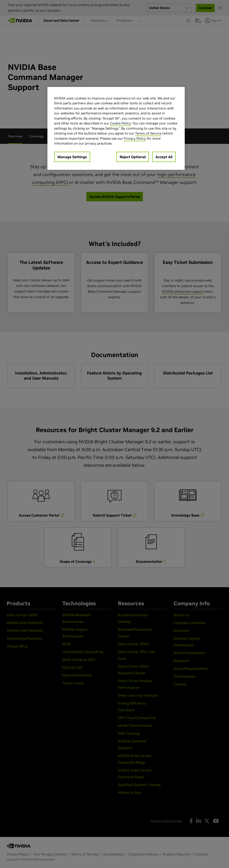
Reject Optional (133, 157)
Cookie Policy (120, 123)
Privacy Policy (135, 138)
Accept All (164, 157)
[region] (116, 128)
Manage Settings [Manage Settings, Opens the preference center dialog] (72, 157)
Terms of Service (148, 133)
